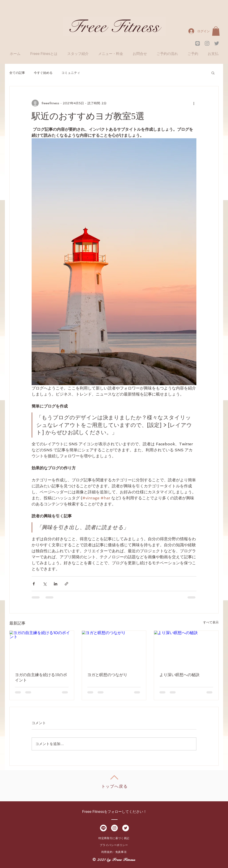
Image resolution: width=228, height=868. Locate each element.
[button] (216, 31)
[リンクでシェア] (66, 584)
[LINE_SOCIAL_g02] (197, 43)
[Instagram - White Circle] (114, 828)
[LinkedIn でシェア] (56, 584)
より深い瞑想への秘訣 (179, 675)
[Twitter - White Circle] (126, 828)
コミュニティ (71, 73)
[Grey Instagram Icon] (207, 43)
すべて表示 (211, 622)
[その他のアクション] (194, 103)
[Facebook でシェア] (34, 584)
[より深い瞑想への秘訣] (186, 649)
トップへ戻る (115, 786)
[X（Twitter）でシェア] (45, 584)
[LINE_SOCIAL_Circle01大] (103, 828)
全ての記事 (17, 73)
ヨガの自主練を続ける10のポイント (41, 677)
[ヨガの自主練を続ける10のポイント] (42, 649)
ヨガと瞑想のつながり (107, 675)
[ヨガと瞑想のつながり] (114, 649)
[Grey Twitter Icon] (217, 43)
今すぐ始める (43, 73)
